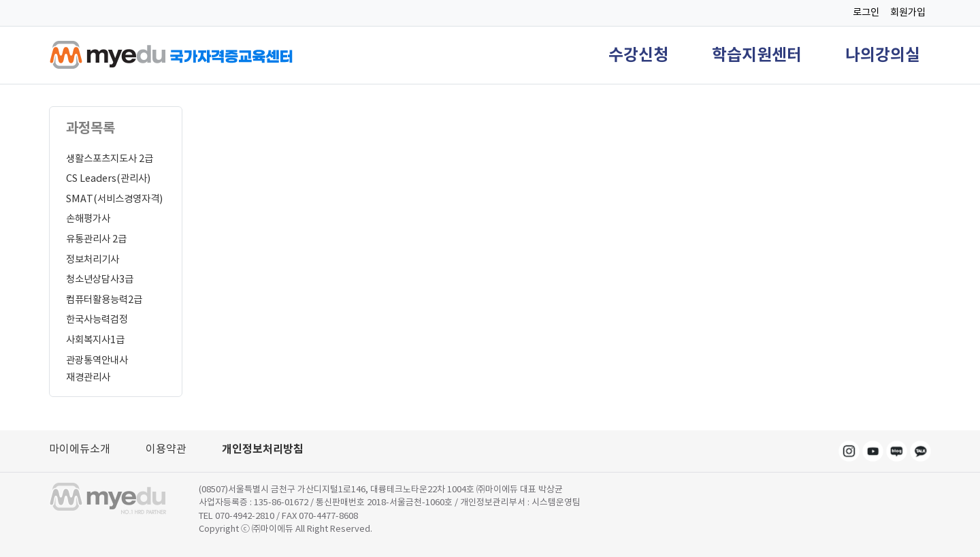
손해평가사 (88, 219)
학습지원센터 (757, 55)
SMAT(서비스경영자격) (114, 199)
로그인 (866, 12)
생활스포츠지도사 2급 (110, 159)
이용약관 (166, 449)
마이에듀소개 (80, 449)
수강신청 (638, 55)
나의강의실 (883, 55)
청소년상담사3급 (100, 279)
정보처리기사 (93, 259)
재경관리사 (88, 377)
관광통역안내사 (97, 360)
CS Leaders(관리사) (108, 178)
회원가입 (908, 12)
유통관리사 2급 (96, 239)
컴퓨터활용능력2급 (104, 300)
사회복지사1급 (95, 340)
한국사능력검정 (97, 319)
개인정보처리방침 (263, 449)
